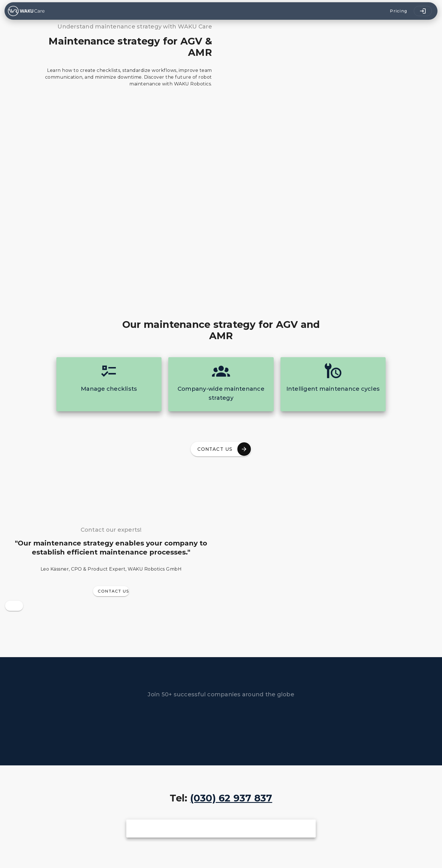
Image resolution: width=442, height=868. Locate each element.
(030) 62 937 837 (231, 798)
